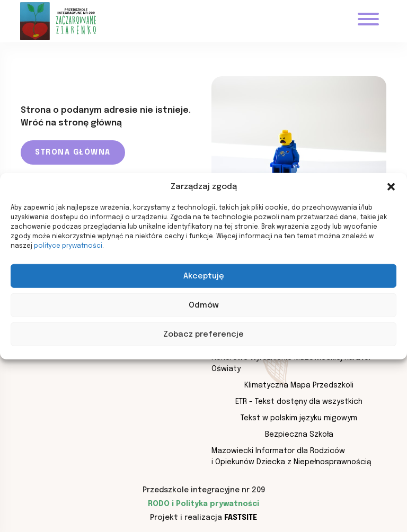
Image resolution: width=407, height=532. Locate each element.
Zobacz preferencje (203, 334)
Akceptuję (204, 276)
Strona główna (73, 152)
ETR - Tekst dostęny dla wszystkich (299, 402)
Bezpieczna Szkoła (299, 435)
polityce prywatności (68, 246)
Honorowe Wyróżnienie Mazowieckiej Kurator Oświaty (291, 363)
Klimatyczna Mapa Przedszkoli (299, 385)
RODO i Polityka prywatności (203, 504)
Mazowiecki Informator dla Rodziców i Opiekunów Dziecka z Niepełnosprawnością (291, 457)
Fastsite (241, 518)
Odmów (204, 305)
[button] (391, 187)
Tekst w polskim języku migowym (299, 418)
